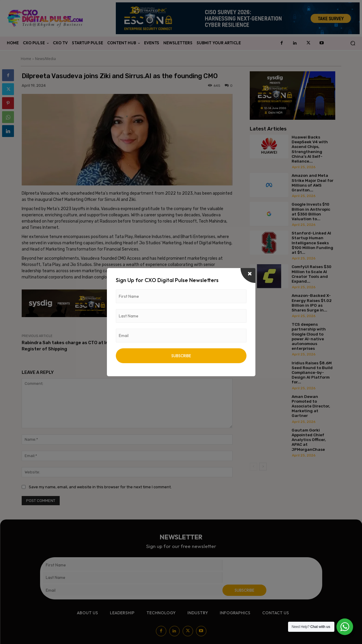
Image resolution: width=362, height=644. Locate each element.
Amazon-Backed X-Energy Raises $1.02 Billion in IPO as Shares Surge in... (312, 303)
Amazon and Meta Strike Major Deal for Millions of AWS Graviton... (313, 183)
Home (26, 59)
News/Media (45, 59)
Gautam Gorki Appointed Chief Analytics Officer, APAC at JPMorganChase (309, 440)
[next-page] (263, 467)
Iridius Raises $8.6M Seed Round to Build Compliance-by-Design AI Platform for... (312, 373)
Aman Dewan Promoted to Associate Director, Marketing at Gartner (311, 406)
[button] (353, 43)
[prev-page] (253, 467)
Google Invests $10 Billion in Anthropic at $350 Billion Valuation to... (311, 211)
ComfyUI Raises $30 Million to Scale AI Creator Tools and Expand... (312, 274)
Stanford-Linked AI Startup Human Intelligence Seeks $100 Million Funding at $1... (312, 243)
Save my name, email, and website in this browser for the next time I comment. (100, 487)
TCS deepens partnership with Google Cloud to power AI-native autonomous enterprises (309, 336)
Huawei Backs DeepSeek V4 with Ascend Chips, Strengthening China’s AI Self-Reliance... (310, 149)
